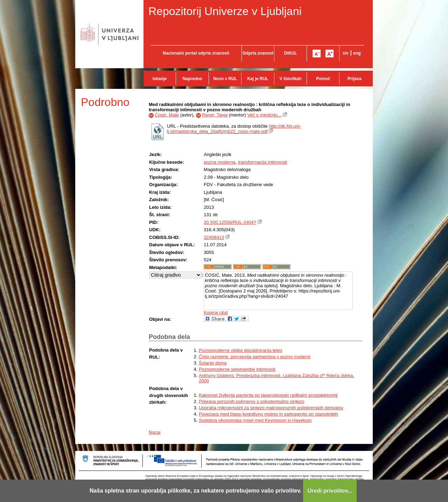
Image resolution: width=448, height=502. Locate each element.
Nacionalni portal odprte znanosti (196, 53)
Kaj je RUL (258, 79)
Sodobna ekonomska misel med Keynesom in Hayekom (255, 420)
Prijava (354, 79)
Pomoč (323, 79)
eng (357, 53)
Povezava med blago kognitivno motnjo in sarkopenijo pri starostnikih (268, 414)
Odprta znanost (258, 53)
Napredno (192, 79)
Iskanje (160, 79)
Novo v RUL (225, 79)
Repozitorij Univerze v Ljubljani (225, 11)
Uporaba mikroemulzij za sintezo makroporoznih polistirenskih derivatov (271, 408)
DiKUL (291, 53)
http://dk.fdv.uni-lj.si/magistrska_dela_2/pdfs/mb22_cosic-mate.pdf (234, 129)
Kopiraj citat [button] (216, 313)
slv (346, 53)
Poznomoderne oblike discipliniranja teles (240, 350)
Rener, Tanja (215, 115)
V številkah (290, 79)
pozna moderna (219, 162)
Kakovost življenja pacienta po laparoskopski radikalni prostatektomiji (268, 395)
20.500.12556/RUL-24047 (230, 222)
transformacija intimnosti (262, 162)
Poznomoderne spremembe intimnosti (237, 369)
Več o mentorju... (264, 115)
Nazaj (155, 432)
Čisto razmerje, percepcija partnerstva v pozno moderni (255, 357)
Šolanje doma (213, 363)
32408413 (214, 237)
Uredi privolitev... (330, 491)
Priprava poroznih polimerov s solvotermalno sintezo (251, 401)
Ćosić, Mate (167, 115)
